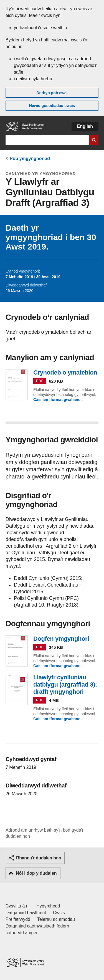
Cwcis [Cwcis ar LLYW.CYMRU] (59, 913)
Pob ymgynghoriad (30, 159)
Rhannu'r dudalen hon (39, 858)
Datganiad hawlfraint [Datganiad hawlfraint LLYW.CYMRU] (26, 913)
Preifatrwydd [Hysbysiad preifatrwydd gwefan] (18, 919)
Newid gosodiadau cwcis (52, 106)
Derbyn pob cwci (52, 93)
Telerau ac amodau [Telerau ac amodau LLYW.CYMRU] (56, 919)
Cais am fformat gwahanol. (58, 400)
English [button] (85, 126)
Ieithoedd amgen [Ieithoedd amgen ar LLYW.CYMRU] (22, 933)
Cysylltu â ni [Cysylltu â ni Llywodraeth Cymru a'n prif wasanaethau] (17, 906)
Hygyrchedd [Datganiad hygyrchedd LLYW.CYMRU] (48, 906)
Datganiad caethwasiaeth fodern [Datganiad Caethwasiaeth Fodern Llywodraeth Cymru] (37, 926)
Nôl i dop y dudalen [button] (36, 873)
